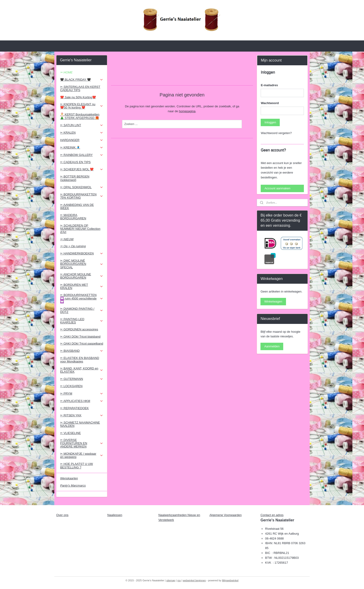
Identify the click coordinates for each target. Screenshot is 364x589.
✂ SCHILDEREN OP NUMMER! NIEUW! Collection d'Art (80, 229)
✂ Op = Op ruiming (73, 246)
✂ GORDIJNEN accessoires (79, 329)
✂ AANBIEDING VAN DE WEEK (77, 206)
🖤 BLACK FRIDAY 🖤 (82, 80)
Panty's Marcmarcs (73, 485)
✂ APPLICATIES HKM (82, 401)
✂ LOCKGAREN (71, 386)
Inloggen (270, 122)
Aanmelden (272, 346)
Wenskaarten (69, 478)
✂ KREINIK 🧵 (82, 148)
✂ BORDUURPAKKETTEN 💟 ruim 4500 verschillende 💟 (82, 298)
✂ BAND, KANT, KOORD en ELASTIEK (82, 370)
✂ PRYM (82, 394)
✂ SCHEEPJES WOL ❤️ (82, 169)
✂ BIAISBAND (82, 351)
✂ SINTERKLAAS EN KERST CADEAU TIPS (80, 88)
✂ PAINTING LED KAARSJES (82, 321)
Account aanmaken (277, 188)
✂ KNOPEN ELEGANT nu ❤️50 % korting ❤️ (82, 106)
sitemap (171, 580)
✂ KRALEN (82, 133)
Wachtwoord (270, 103)
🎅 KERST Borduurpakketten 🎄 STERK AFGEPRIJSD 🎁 (80, 116)
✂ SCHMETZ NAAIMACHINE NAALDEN (80, 424)
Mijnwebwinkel (230, 580)
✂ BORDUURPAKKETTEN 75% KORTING (82, 196)
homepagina (187, 111)
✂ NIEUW (67, 239)
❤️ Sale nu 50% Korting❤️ (78, 97)
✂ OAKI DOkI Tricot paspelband (82, 344)
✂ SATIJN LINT (82, 125)
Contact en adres (272, 515)
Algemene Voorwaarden (226, 515)
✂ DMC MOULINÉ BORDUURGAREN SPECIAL (82, 264)
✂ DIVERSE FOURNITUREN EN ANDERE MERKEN (82, 443)
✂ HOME (66, 72)
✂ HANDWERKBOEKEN (82, 253)
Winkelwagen (273, 301)
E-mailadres (269, 85)
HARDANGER (82, 140)
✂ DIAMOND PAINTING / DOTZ (82, 310)
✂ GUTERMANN (82, 379)
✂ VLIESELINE (70, 433)
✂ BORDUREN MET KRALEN (82, 286)
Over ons (62, 515)
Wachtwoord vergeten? (276, 133)
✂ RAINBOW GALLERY (82, 155)
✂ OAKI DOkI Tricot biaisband (80, 337)
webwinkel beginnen (194, 580)
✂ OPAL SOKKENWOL (82, 187)
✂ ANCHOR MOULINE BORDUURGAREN (82, 276)
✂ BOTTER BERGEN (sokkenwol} (75, 178)
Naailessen (115, 515)
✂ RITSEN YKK (82, 415)
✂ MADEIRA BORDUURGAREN (73, 217)
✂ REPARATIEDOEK (74, 408)
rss (179, 580)
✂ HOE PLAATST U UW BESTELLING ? (76, 466)
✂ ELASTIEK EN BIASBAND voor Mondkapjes (80, 360)
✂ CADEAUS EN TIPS (75, 162)
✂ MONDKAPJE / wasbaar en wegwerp (82, 455)
